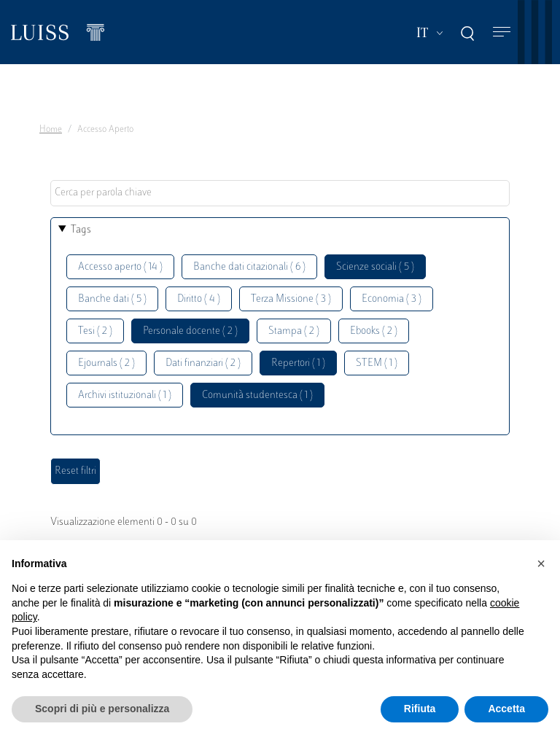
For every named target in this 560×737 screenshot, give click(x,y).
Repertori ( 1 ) (298, 363)
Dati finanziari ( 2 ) (203, 363)
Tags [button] (81, 230)
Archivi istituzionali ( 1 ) (125, 395)
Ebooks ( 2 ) (374, 331)
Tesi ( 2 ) (95, 331)
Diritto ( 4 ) (199, 299)
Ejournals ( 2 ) (106, 363)
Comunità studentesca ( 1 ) (257, 395)
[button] (541, 564)
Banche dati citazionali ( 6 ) (249, 267)
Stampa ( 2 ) (294, 331)
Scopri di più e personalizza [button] (102, 709)
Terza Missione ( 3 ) (291, 299)
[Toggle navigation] (502, 32)
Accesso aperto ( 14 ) (120, 267)
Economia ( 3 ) (392, 299)
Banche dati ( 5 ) (112, 299)
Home (51, 130)
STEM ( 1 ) (377, 363)
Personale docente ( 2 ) (190, 331)
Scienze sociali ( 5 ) (375, 267)
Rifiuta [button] (420, 709)
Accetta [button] (506, 709)
